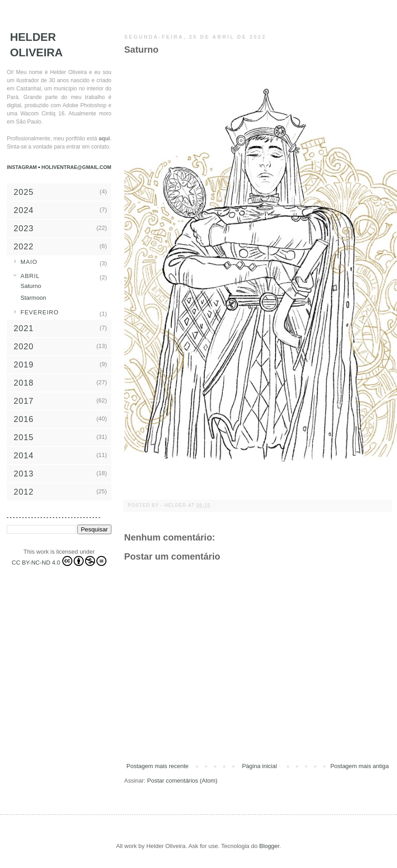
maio (29, 262)
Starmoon (33, 298)
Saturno (31, 286)
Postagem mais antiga (359, 766)
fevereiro (40, 312)
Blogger (269, 846)
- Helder (174, 505)
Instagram (23, 167)
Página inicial (259, 766)
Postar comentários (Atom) (183, 781)
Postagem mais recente (158, 766)
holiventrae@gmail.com (76, 167)
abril (30, 276)
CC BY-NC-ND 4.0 (59, 561)
